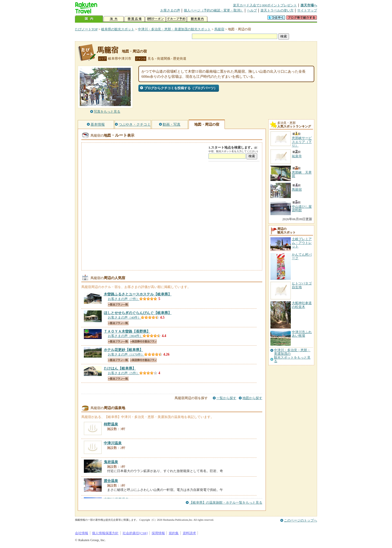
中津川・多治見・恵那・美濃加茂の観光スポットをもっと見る (292, 356)
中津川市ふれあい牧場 (302, 334)
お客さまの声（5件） (124, 373)
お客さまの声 (170, 10)
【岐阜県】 (138, 294)
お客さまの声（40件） (124, 317)
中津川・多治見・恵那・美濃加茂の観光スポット (174, 29)
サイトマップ (307, 10)
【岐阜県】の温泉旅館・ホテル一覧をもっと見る (226, 503)
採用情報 (158, 533)
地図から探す (252, 398)
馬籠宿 (219, 29)
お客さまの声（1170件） (126, 354)
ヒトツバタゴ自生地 (302, 285)
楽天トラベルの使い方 (277, 10)
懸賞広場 (135, 19)
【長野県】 (127, 331)
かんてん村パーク (302, 256)
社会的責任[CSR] (135, 533)
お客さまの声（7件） (124, 299)
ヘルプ (252, 10)
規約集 (174, 533)
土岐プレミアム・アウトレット (302, 243)
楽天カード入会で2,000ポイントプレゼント (265, 5)
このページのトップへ (300, 520)
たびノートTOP (86, 29)
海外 (114, 19)
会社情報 (82, 533)
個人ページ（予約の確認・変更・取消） (214, 10)
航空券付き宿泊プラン (143, 341)
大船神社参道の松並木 (302, 305)
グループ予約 (176, 19)
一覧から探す (226, 398)
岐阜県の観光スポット (118, 29)
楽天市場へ (309, 5)
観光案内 (197, 19)
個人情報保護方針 (105, 533)
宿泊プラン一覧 (118, 304)
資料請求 (189, 533)
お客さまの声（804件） (125, 336)
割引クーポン (155, 19)
